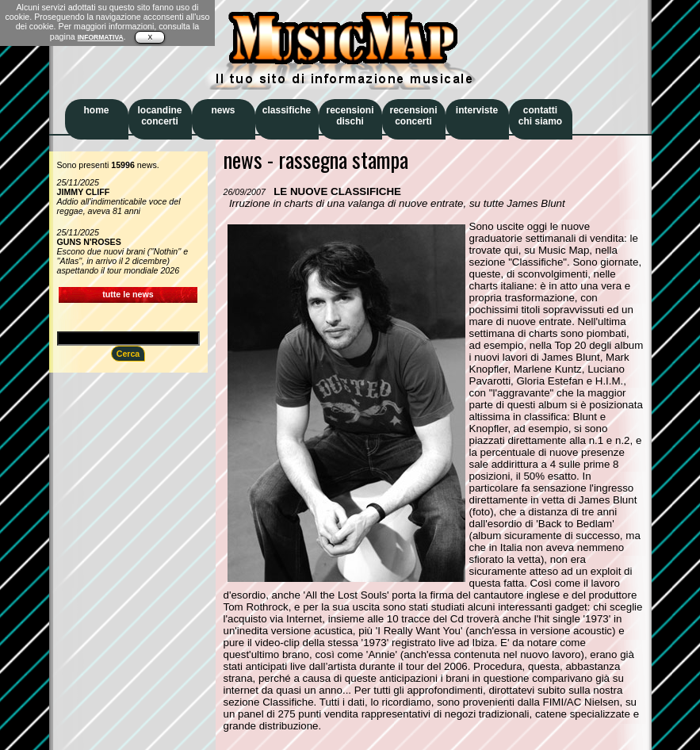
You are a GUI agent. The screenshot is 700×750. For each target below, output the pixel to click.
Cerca (128, 354)
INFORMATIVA (101, 37)
